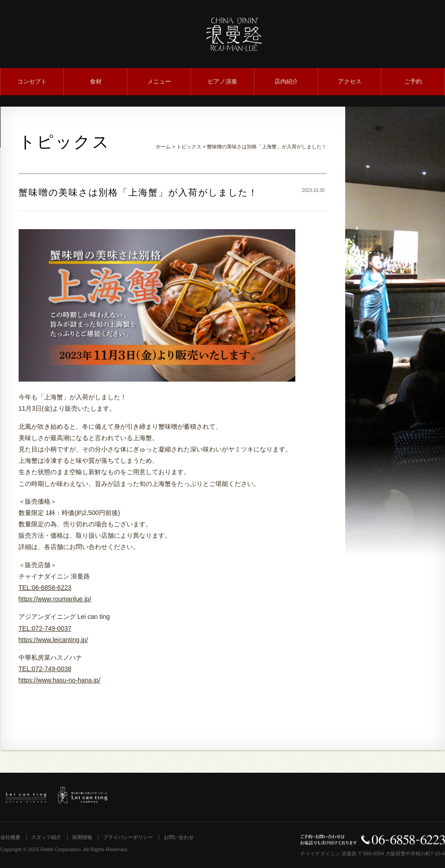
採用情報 (82, 837)
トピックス (189, 147)
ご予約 (413, 81)
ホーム (163, 147)
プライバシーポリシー (128, 837)
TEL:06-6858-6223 (45, 588)
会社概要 (10, 837)
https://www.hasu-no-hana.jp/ (60, 680)
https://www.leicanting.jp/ (53, 640)
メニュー (159, 81)
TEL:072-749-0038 (45, 669)
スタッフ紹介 (46, 837)
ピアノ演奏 (222, 81)
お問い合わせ (179, 837)
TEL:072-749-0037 (45, 628)
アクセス (350, 81)
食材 (96, 81)
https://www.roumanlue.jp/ (55, 599)
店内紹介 (286, 81)
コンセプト (32, 81)
